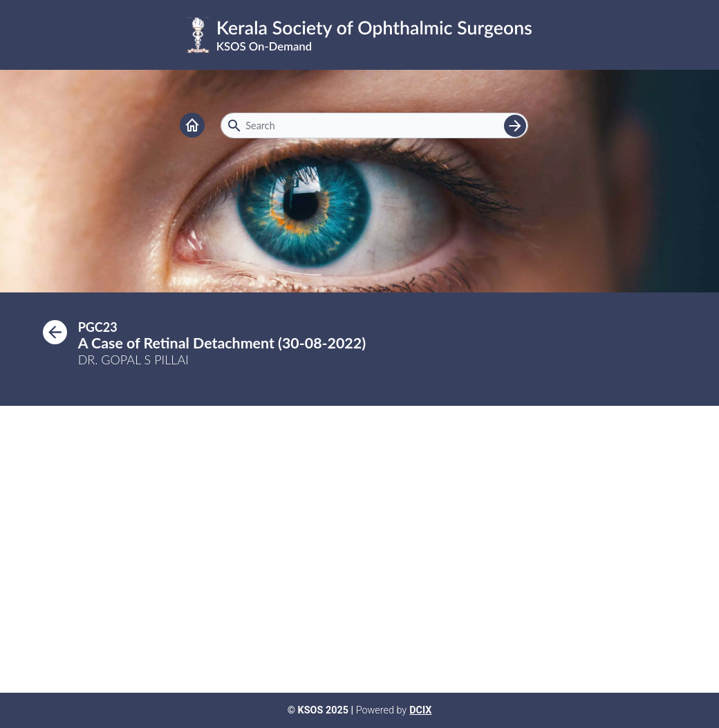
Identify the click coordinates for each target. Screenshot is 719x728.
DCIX (420, 710)
